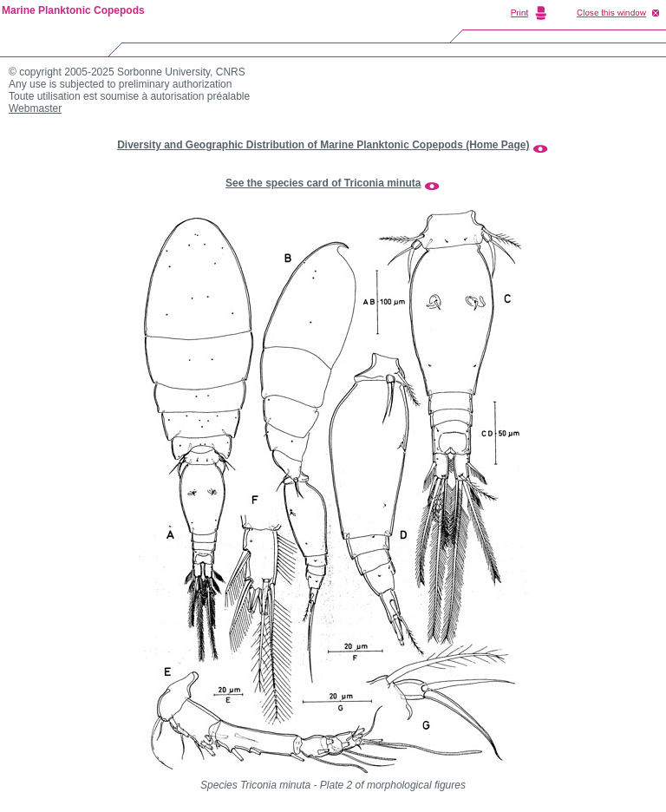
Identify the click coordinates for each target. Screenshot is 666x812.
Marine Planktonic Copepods (73, 10)
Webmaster (35, 108)
